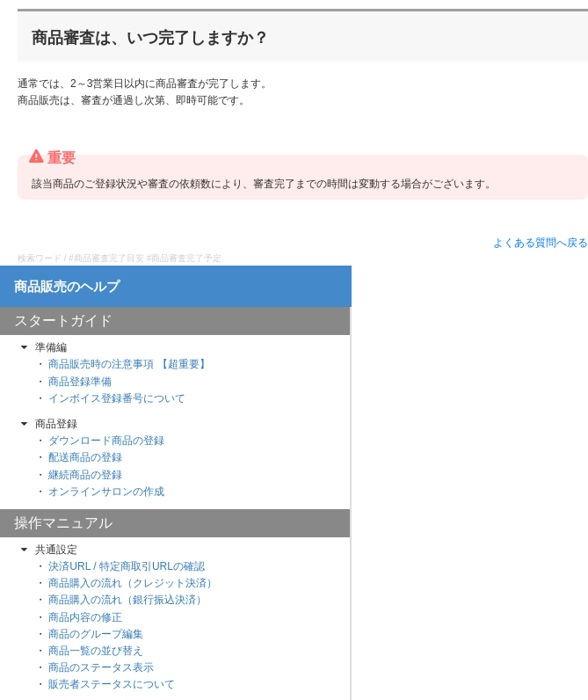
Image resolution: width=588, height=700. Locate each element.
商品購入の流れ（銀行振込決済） (127, 600)
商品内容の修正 (85, 617)
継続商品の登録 (85, 475)
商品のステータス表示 (101, 667)
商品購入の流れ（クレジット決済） (133, 583)
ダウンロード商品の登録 (106, 441)
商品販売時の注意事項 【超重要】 (129, 364)
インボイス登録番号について (117, 398)
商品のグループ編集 (96, 634)
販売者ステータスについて (112, 684)
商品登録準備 (80, 382)
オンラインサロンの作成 (106, 492)
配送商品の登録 (85, 457)
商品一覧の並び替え (96, 651)
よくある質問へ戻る (541, 243)
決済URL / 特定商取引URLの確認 (127, 566)
